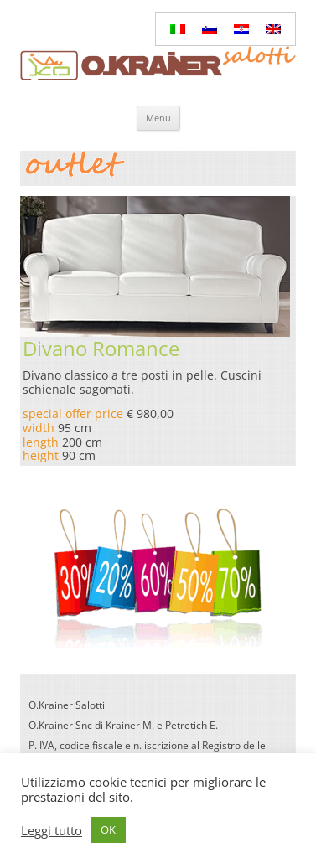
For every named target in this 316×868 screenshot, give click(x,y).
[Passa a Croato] (241, 29)
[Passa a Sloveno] (210, 29)
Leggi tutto (52, 830)
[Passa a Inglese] (273, 29)
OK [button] (108, 829)
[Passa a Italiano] (178, 29)
